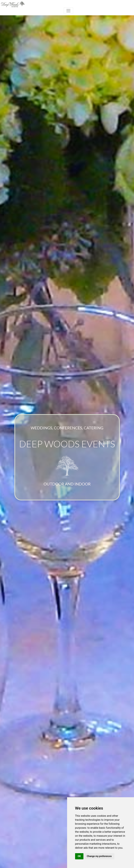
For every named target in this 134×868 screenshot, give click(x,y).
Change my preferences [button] (99, 856)
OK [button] (79, 856)
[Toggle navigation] (68, 11)
